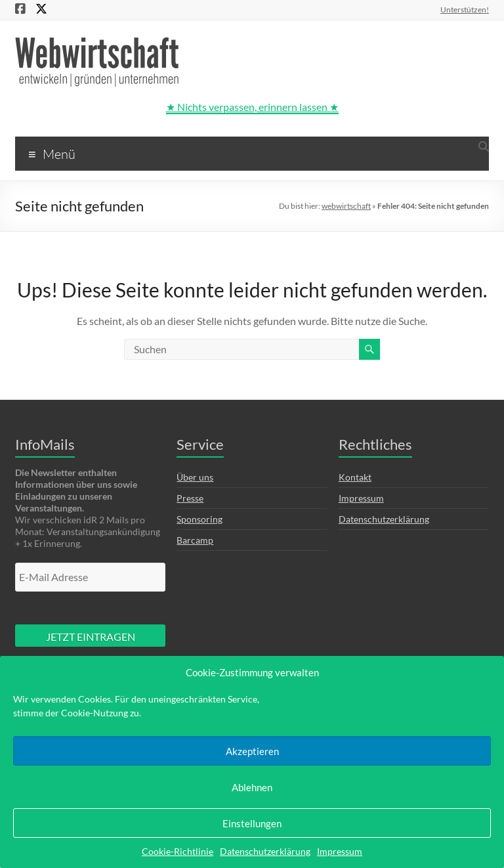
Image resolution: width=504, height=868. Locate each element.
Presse (190, 498)
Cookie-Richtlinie (178, 851)
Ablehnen (252, 787)
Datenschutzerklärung (265, 851)
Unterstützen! (465, 9)
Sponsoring (199, 519)
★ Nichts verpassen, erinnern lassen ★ (252, 107)
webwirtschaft (346, 206)
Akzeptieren (252, 751)
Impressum (340, 851)
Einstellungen (252, 823)
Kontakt (355, 477)
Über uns (195, 477)
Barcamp (195, 540)
